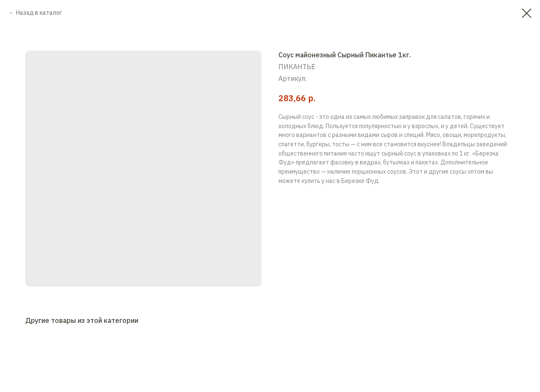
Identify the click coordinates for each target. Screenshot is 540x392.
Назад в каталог (39, 13)
